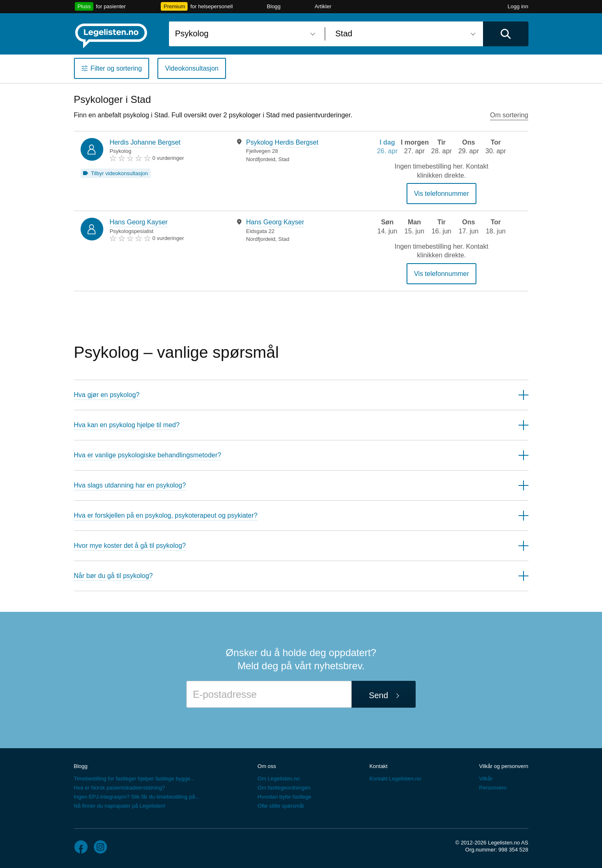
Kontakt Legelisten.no (395, 779)
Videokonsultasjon (192, 68)
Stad (284, 159)
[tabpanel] (292, 151)
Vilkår (485, 779)
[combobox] (244, 34)
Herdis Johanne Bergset (145, 142)
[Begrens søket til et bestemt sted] (404, 34)
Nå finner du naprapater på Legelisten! (120, 806)
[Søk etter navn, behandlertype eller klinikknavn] (244, 34)
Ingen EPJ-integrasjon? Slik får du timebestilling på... (137, 797)
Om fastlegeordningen (284, 788)
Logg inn (518, 6)
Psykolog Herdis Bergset (282, 142)
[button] (301, 395)
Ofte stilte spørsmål (281, 806)
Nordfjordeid (261, 159)
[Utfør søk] (506, 34)
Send (379, 695)
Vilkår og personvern (503, 766)
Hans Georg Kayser (139, 222)
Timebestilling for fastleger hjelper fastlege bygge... (134, 779)
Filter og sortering (116, 68)
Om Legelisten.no (278, 779)
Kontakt (378, 766)
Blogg (274, 6)
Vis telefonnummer (441, 194)
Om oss (267, 766)
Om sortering (509, 115)
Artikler (323, 6)
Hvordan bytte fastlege (284, 797)
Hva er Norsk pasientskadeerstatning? (119, 788)
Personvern (493, 788)
